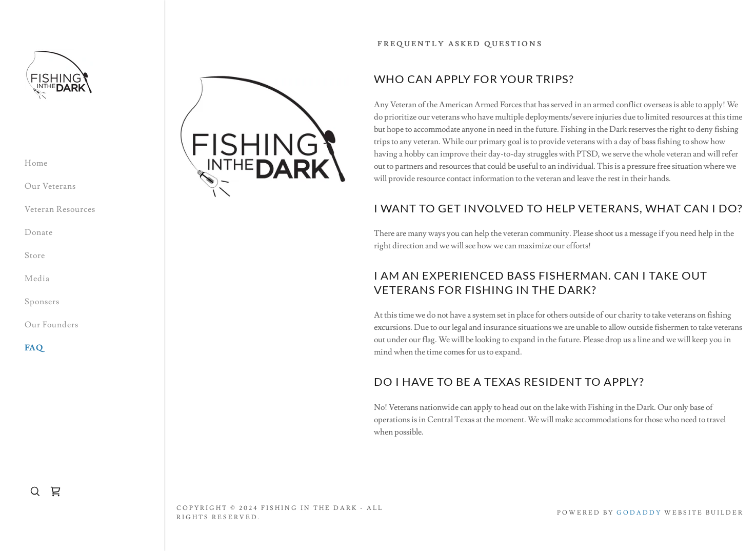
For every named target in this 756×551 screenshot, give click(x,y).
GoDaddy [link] (639, 513)
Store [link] (35, 255)
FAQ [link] (34, 348)
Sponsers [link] (42, 302)
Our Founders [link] (52, 325)
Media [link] (37, 279)
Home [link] (36, 163)
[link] (59, 73)
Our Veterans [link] (50, 186)
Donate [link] (39, 232)
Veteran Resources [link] (60, 209)
